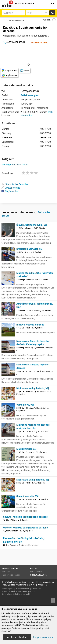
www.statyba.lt (8, 589)
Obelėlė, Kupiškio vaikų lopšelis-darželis (25, 528)
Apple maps (9, 75)
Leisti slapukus (17, 637)
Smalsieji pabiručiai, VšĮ (29, 249)
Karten (34, 569)
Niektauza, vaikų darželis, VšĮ (33, 388)
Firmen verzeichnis (25, 4)
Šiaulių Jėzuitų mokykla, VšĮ (32, 225)
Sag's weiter (10, 191)
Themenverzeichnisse (11, 575)
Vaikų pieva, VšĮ (25, 405)
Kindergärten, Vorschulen (14, 165)
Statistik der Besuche (15, 184)
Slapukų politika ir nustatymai (15, 585)
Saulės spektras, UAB (17, 582)
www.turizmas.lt (9, 591)
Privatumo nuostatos (45, 582)
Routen (39, 572)
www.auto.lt (36, 589)
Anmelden (42, 585)
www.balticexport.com (27, 591)
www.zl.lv (27, 594)
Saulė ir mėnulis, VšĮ (27, 496)
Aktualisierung (11, 188)
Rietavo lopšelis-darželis (30, 325)
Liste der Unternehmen (13, 21)
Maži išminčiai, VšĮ (26, 449)
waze (25, 71)
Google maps (9, 70)
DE (52, 4)
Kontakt (31, 582)
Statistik (32, 585)
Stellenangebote (38, 575)
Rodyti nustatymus (43, 637)
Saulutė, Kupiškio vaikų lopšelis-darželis (25, 517)
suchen (52, 13)
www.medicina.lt (23, 589)
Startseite (6, 572)
